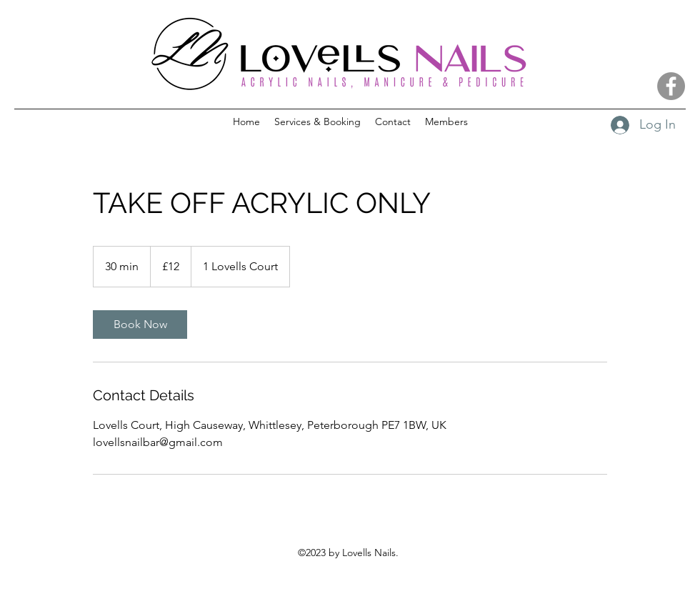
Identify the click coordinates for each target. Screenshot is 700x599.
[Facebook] (671, 86)
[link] (140, 325)
